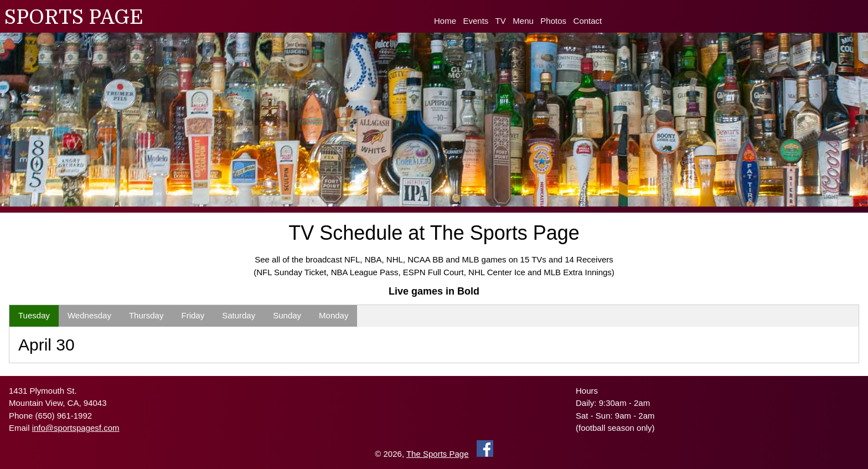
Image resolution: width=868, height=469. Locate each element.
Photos (553, 21)
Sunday (287, 315)
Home (445, 21)
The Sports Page (438, 454)
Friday (193, 315)
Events (476, 21)
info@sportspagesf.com (76, 428)
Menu (523, 21)
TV (501, 21)
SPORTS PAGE (74, 17)
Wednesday (89, 315)
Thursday (146, 315)
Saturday (239, 315)
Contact (588, 21)
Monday (334, 315)
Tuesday (34, 315)
